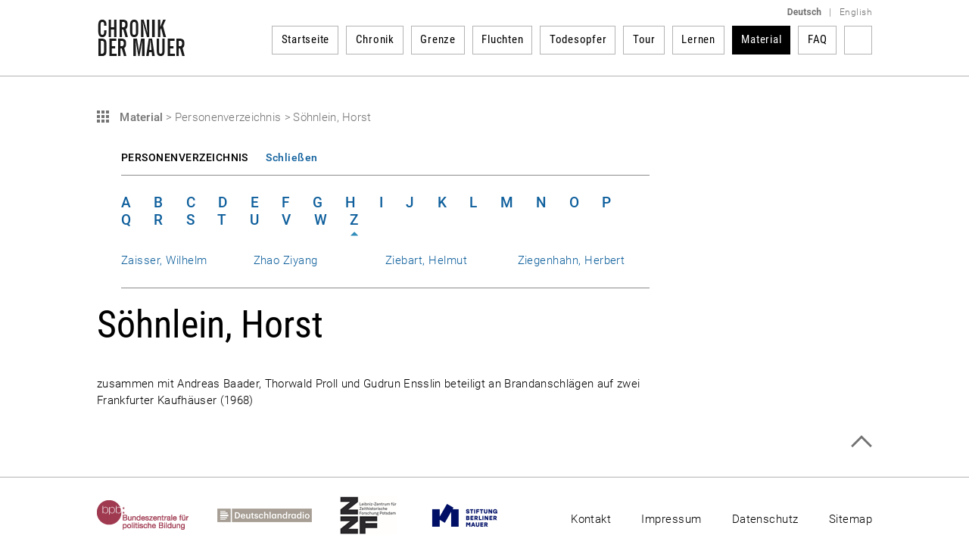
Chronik (375, 39)
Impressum (671, 519)
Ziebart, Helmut (426, 260)
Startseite (306, 39)
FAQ (818, 39)
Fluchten (502, 39)
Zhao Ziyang (286, 260)
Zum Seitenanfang (861, 442)
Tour (644, 39)
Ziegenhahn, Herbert (572, 260)
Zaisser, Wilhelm (164, 260)
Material (761, 39)
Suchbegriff (858, 40)
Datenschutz (765, 519)
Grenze (438, 39)
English (856, 12)
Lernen (698, 39)
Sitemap (851, 519)
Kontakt (591, 519)
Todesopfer (578, 39)
